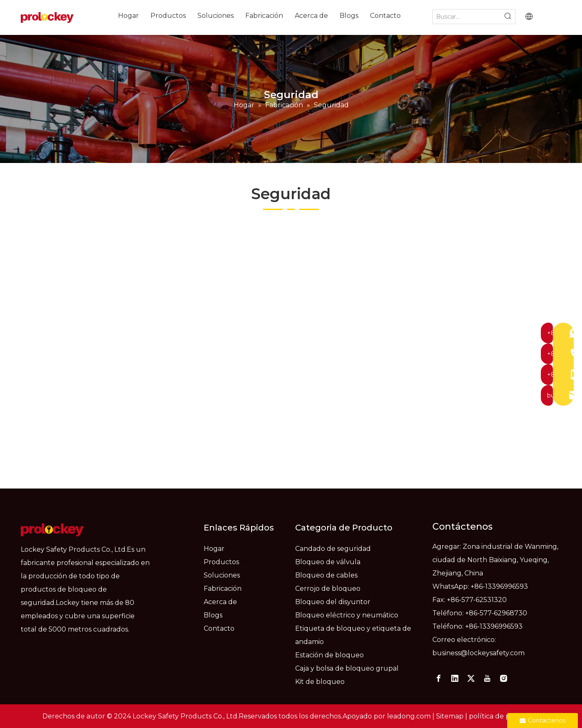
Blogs (213, 615)
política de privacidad (504, 716)
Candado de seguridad (333, 549)
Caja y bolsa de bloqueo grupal (347, 668)
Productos (221, 562)
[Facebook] (439, 679)
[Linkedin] (455, 679)
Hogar (214, 549)
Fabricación (223, 589)
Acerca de (220, 602)
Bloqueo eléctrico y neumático (347, 615)
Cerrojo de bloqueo (328, 589)
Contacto (219, 628)
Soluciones (222, 575)
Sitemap (450, 716)
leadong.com (409, 716)
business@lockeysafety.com (478, 653)
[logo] (52, 530)
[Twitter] (471, 679)
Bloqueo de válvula (328, 562)
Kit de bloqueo (320, 682)
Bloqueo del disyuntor (333, 602)
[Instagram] (503, 679)
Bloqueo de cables (326, 575)
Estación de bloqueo (329, 655)
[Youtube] (487, 679)
